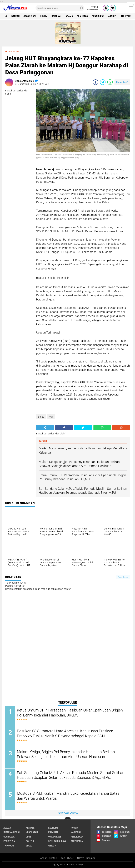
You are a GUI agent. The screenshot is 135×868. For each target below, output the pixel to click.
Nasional (76, 833)
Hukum (44, 16)
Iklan (62, 858)
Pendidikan (99, 16)
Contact (53, 858)
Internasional (12, 833)
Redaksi (91, 858)
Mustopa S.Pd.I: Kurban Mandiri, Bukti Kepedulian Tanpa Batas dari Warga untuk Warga (68, 796)
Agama (70, 16)
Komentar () (122, 82)
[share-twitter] (103, 82)
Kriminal (57, 16)
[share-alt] (45, 428)
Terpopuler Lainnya (68, 813)
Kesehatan (32, 833)
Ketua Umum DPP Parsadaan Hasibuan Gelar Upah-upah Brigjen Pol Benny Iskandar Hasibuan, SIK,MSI (70, 713)
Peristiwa (9, 841)
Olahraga (83, 16)
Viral (29, 846)
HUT (20, 51)
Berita (12, 51)
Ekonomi (53, 828)
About (43, 858)
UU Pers (80, 858)
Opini (29, 837)
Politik (30, 841)
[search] (60, 8)
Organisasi (30, 16)
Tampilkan (123, 577)
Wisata (52, 846)
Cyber (70, 858)
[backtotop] (68, 821)
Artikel (113, 16)
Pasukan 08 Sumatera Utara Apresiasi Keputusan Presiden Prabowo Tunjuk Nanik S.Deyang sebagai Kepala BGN (65, 734)
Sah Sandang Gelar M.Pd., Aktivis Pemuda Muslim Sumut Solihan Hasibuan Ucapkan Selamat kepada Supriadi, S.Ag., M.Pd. (71, 775)
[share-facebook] (96, 82)
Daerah (16, 16)
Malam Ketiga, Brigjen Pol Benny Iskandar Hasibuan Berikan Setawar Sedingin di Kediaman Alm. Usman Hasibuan (66, 755)
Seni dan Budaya (57, 841)
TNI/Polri (127, 16)
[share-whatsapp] (110, 82)
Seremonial (77, 841)
